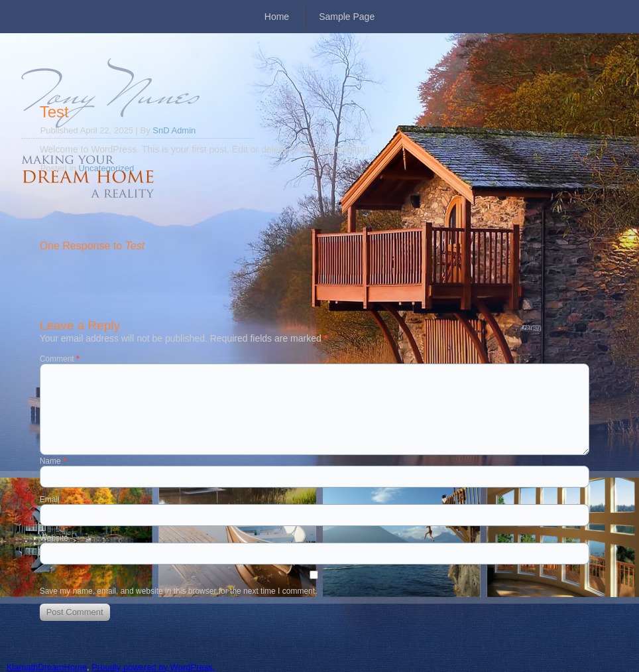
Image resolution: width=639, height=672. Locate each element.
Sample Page (347, 17)
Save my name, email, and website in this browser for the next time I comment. (179, 591)
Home (277, 17)
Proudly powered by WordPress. (153, 667)
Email (52, 500)
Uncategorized (106, 168)
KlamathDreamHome (47, 667)
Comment (60, 359)
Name (53, 461)
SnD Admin (174, 130)
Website (54, 538)
